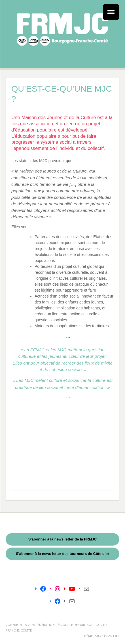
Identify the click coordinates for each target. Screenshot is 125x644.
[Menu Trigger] (111, 12)
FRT (116, 636)
